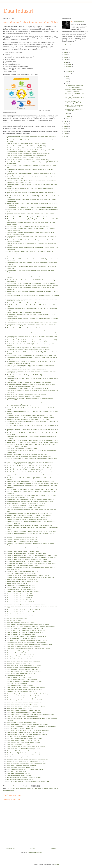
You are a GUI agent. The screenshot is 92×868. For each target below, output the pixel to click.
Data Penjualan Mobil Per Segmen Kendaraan (20, 686)
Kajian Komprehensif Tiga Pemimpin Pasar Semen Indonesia (24, 777)
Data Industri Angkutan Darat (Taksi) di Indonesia (21, 655)
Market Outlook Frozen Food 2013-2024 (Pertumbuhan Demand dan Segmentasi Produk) (32, 207)
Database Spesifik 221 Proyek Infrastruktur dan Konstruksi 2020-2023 (26, 144)
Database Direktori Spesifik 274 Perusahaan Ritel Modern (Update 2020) (27, 342)
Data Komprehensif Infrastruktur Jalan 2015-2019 (21, 497)
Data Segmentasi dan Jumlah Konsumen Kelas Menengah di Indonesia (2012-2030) (30, 714)
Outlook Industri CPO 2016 (15, 620)
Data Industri (18, 11)
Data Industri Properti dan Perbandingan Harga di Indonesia (24, 647)
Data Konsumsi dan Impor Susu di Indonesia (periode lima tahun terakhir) (27, 724)
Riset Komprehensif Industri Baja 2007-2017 (19, 583)
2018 (66, 129)
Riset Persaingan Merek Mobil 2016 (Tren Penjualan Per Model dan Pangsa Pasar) (30, 501)
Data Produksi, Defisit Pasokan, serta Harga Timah (21, 673)
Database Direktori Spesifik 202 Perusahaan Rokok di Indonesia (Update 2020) (29, 330)
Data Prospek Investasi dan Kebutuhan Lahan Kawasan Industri (25, 702)
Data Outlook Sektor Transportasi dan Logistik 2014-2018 (23, 667)
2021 (66, 122)
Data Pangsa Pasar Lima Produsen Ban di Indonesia (22, 765)
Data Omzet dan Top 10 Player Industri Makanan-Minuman (23, 743)
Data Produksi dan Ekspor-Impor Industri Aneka (20, 728)
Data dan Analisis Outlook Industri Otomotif (19, 677)
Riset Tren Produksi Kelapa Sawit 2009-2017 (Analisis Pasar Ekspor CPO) (28, 517)
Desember (69, 64)
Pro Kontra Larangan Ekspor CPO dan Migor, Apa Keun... (75, 94)
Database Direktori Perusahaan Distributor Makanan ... (74, 90)
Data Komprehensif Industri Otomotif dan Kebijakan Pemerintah (25, 690)
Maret (68, 114)
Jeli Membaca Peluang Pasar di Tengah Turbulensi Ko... (74, 86)
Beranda (33, 848)
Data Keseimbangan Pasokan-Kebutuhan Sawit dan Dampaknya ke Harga (28, 694)
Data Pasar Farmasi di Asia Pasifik (17, 771)
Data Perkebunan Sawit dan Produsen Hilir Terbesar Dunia (23, 661)
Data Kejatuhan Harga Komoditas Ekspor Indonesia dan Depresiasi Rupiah (28, 624)
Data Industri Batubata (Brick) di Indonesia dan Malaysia (23, 716)
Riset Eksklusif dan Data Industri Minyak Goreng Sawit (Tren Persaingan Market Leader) (32, 563)
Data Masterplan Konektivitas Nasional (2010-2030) (21, 722)
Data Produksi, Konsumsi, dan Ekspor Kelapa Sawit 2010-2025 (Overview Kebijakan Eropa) (33, 440)
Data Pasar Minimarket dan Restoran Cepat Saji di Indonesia (24, 671)
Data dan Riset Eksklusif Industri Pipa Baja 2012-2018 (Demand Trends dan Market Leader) (33, 484)
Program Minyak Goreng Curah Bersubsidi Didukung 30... (74, 106)
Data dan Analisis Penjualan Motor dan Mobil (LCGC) (22, 679)
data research (39, 788)
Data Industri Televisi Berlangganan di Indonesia (21, 651)
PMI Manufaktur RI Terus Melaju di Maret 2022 (74, 110)
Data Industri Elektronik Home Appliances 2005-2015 (22, 573)
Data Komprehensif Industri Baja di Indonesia (20, 708)
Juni (67, 79)
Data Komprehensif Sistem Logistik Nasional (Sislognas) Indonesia (26, 732)
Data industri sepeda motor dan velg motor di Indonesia (22, 616)
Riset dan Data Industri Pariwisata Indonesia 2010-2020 (23, 565)
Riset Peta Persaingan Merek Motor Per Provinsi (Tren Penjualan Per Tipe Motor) (30, 513)
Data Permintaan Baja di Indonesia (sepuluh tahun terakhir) (24, 753)
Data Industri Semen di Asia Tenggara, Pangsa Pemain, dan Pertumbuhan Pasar (29, 645)
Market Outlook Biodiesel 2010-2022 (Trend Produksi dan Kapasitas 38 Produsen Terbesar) (32, 286)
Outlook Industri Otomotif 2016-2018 (17, 618)
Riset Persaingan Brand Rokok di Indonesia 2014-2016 (22, 581)
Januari (68, 118)
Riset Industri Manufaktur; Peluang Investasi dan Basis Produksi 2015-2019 (28, 575)
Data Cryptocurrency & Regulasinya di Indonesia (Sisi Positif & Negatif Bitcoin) (29, 456)
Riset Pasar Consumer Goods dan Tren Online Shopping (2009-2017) (26, 553)
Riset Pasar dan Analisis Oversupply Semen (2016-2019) (23, 551)
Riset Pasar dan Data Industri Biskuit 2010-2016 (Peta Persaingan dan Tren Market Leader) (32, 555)
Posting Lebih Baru (10, 848)
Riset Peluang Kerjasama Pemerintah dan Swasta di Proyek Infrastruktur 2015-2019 (30, 577)
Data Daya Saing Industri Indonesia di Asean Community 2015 (24, 700)
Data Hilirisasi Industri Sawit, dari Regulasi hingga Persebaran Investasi (27, 641)
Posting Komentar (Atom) (35, 853)
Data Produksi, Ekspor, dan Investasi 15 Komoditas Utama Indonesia (26, 688)
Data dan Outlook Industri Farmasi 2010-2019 (20, 594)
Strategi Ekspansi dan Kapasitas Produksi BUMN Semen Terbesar (25, 755)
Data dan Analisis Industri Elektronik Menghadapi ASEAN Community (26, 630)
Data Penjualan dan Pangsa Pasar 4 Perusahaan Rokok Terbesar (25, 769)
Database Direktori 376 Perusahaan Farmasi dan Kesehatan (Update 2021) (28, 160)
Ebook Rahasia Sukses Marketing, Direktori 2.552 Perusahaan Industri (27, 369)
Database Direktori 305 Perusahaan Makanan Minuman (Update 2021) (27, 156)
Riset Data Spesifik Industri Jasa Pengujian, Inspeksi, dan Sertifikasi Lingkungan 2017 (31, 415)
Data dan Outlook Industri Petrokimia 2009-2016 (21, 602)
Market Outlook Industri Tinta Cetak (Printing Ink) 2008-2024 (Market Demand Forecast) (31, 332)
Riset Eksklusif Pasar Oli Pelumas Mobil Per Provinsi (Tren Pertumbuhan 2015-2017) (31, 499)
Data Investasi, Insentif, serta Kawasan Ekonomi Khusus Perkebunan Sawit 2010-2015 (31, 626)
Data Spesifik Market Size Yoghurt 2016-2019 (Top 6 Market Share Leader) (28, 348)
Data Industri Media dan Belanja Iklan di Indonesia (21, 653)
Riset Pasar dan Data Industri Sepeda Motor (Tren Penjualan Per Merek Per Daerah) (31, 547)
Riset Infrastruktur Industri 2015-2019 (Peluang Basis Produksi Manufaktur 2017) (29, 520)
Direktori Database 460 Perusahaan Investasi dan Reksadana (24, 312)
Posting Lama (54, 848)
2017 (66, 131)
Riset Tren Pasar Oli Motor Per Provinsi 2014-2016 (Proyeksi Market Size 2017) (29, 466)
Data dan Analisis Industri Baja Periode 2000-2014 (21, 634)
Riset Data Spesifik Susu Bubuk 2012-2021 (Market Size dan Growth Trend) (28, 419)
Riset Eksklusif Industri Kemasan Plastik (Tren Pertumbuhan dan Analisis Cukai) (29, 561)
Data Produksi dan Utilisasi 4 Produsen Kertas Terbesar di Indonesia (26, 747)
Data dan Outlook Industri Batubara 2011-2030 (20, 596)
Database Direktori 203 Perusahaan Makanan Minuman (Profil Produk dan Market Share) (32, 356)
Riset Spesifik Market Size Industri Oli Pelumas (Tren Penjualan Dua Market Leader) (30, 482)
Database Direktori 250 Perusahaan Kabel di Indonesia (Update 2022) (27, 146)
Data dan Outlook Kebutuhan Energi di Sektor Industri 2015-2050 (25, 508)
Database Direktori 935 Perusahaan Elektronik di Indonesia (24, 396)
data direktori (23, 788)
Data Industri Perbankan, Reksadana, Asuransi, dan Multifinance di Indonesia (29, 649)
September (69, 71)
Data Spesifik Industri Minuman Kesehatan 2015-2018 (22, 448)
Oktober (68, 69)
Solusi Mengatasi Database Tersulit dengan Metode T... (74, 102)
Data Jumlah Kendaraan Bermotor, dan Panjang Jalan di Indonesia (26, 761)
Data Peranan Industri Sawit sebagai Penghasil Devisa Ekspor (24, 710)
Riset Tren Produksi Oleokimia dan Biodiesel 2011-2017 (23, 579)
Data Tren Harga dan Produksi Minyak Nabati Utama (22, 692)
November (69, 67)
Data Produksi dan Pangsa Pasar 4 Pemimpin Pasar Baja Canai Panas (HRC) (29, 782)
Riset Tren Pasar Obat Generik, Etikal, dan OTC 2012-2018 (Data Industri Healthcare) (31, 470)
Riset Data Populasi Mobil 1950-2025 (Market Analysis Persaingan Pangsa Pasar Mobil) (31, 417)
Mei (67, 81)
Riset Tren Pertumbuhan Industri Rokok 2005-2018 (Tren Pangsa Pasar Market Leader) (31, 472)
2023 (66, 60)
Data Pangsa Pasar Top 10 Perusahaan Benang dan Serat (23, 749)
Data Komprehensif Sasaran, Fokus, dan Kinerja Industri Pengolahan (26, 706)
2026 (66, 52)
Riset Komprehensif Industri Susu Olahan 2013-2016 (22, 590)
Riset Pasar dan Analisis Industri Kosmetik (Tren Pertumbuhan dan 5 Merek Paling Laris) (32, 557)
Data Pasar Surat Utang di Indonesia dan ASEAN (21, 622)
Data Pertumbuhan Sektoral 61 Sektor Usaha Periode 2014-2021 (25, 148)
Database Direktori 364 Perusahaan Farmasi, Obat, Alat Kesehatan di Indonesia (29, 382)
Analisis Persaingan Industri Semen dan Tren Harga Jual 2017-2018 (26, 503)
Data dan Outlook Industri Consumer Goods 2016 (21, 612)
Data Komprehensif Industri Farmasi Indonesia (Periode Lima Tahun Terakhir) (29, 730)
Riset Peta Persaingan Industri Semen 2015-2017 (21, 586)
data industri (31, 788)
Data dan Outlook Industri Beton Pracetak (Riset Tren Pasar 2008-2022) (27, 454)
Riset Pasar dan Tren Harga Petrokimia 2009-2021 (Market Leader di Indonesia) (29, 515)
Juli (67, 76)
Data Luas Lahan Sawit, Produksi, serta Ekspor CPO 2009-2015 (25, 628)
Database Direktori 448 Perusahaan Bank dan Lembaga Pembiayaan (26, 303)
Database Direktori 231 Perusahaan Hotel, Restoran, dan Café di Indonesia (28, 227)
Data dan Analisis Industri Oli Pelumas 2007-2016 (21, 588)
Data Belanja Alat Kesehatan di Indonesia (19, 773)
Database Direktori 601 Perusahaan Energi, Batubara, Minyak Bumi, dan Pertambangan (31, 284)
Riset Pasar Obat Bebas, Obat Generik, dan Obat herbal (23, 571)
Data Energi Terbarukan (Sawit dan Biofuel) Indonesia (22, 659)
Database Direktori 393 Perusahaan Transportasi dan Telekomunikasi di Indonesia (30, 217)
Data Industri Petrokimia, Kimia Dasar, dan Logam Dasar (23, 698)
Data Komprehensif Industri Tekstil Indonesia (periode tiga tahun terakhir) (27, 734)
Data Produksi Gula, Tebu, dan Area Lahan (19, 757)
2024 (66, 57)
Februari (68, 116)
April (67, 84)
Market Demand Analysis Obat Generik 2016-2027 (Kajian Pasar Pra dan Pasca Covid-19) (32, 322)
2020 (66, 124)
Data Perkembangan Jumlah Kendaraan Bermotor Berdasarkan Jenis (26, 763)
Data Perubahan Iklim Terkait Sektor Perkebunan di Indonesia (24, 665)
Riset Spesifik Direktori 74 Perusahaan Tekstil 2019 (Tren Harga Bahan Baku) (29, 402)
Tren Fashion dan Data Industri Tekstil (18, 614)
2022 (66, 62)
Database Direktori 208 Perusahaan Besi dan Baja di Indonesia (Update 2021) (29, 154)
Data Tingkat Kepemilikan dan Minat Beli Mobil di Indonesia (24, 657)
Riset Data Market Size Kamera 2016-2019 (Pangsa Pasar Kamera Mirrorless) (29, 350)
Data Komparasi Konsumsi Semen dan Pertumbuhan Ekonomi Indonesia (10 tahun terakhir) (33, 726)
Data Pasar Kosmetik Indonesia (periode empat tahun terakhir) (24, 739)
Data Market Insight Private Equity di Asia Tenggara (21, 639)
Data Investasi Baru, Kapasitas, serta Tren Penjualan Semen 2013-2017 (27, 637)
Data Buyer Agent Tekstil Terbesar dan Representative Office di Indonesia (27, 759)
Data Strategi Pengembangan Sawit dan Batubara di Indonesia (25, 681)
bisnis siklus (16, 788)
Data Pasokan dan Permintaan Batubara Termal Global (22, 669)
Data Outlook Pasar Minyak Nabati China (19, 663)
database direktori (48, 788)
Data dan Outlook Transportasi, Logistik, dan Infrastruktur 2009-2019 (26, 604)
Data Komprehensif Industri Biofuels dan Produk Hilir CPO (23, 696)
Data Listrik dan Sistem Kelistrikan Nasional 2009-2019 (22, 537)
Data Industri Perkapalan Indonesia (17, 684)
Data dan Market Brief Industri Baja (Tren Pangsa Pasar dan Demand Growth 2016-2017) (32, 489)
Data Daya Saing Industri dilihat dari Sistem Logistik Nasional (24, 712)
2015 (66, 136)
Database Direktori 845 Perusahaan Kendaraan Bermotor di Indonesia (27, 394)
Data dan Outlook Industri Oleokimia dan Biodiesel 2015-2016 (24, 610)
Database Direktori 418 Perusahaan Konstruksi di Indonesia (24, 328)
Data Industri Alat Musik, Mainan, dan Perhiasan (20, 751)
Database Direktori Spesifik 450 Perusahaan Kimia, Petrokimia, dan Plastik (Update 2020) (32, 334)
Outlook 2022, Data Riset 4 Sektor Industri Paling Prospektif (24, 158)
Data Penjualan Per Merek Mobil (16, 675)
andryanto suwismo (79, 22)
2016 (66, 134)
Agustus (68, 74)
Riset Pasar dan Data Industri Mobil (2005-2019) (21, 549)
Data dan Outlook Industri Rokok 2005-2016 (19, 600)
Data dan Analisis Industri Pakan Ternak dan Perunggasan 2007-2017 (26, 632)
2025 (66, 55)
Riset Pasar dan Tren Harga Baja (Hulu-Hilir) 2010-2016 (23, 541)
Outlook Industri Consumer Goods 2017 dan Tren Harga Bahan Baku (26, 506)
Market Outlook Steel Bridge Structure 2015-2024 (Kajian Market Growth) (27, 388)
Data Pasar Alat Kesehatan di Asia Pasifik (19, 745)
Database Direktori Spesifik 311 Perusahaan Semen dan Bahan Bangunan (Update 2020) (32, 340)
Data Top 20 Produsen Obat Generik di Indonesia (21, 737)
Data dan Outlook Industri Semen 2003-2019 (20, 598)
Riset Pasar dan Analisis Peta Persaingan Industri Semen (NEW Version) (27, 559)
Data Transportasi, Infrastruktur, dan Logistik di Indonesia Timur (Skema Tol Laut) (30, 468)
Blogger (57, 864)
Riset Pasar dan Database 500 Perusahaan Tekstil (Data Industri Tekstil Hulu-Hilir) (30, 525)
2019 (66, 126)
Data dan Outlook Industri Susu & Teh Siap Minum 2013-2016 (24, 592)
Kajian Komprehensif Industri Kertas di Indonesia (21, 779)
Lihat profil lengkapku (68, 44)
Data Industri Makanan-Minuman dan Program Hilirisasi (22, 704)
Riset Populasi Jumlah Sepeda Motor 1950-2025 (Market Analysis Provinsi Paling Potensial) (33, 443)
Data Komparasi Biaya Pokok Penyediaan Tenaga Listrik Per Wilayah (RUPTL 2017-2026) (32, 495)
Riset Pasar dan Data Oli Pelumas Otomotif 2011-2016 (22, 539)
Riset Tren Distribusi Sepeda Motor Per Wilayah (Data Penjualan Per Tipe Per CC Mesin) (32, 531)
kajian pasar (11, 790)
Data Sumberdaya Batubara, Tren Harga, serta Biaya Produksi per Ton (27, 643)
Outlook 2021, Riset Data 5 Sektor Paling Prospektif (21, 274)
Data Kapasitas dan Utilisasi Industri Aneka (19, 775)
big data (9, 788)
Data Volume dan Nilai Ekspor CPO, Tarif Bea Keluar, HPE (23, 741)
